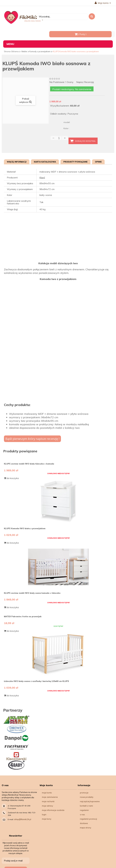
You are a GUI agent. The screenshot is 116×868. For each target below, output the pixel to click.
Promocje (84, 793)
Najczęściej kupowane (90, 801)
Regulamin (84, 810)
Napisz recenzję (85, 82)
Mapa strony (86, 828)
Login (44, 815)
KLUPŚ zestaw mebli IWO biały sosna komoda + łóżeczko (32, 593)
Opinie (98, 162)
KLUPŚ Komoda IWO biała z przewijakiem (25, 528)
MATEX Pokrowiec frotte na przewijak (23, 616)
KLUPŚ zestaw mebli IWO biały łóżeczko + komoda (29, 464)
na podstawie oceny (61, 82)
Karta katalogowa (45, 162)
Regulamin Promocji (88, 819)
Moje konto (103, 3)
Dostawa (84, 823)
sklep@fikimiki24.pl (23, 819)
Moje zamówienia (50, 797)
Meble (24, 51)
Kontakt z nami (86, 806)
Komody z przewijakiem (40, 51)
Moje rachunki (48, 801)
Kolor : (67, 128)
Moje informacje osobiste (53, 810)
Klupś (42, 178)
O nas (82, 815)
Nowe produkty (87, 797)
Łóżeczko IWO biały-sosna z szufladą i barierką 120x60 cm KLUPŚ (36, 681)
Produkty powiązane (75, 162)
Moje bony (47, 819)
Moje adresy (47, 806)
